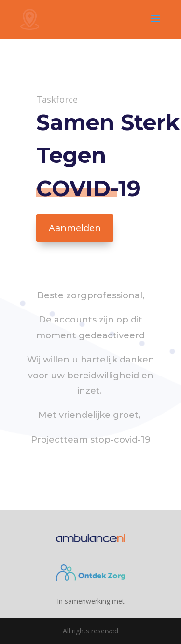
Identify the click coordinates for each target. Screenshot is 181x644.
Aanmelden (75, 228)
